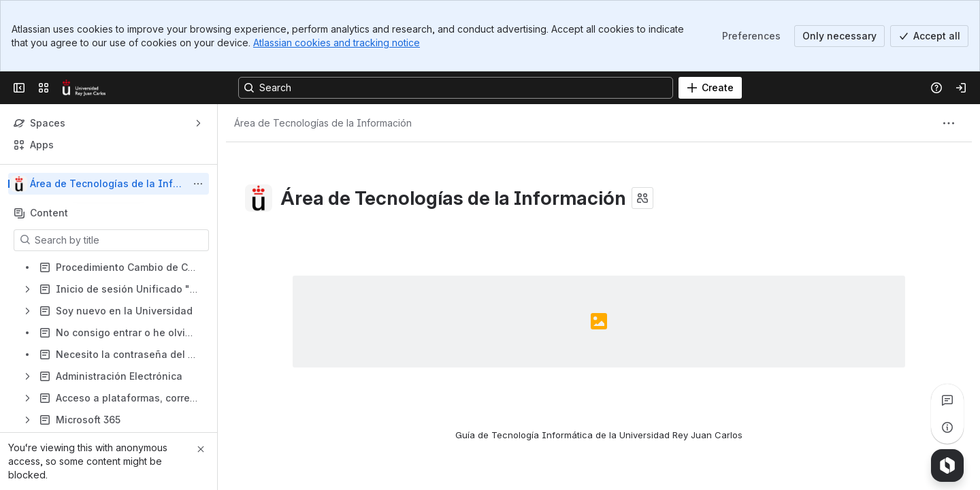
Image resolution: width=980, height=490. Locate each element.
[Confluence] (84, 88)
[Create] (710, 88)
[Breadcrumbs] (323, 123)
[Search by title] (119, 240)
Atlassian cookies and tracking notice (337, 43)
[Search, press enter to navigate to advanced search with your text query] (456, 88)
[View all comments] (947, 400)
